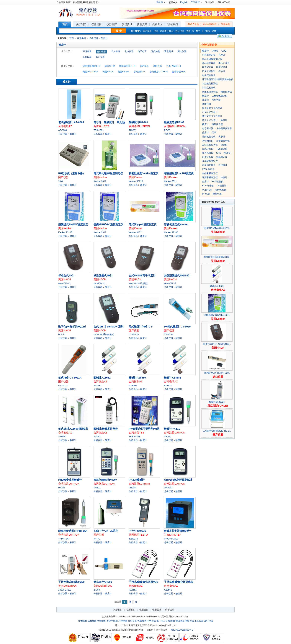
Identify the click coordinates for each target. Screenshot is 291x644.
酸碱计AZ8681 (173, 378)
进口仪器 (180, 31)
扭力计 (222, 71)
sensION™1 (100, 283)
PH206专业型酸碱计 (70, 480)
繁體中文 (173, 2)
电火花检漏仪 (209, 75)
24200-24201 (65, 590)
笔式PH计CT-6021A (70, 378)
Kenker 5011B (136, 181)
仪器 (156, 31)
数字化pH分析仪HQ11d (72, 327)
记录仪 (215, 51)
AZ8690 (62, 437)
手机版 (161, 2)
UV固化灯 (207, 190)
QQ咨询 (225, 36)
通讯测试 (169, 51)
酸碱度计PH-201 (138, 122)
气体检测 (225, 24)
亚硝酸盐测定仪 (210, 161)
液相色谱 (207, 104)
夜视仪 (227, 153)
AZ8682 (97, 386)
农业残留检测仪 (210, 84)
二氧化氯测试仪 (220, 96)
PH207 (97, 488)
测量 (188, 31)
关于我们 (118, 610)
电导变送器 (208, 128)
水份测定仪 (208, 141)
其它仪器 (100, 57)
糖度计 (205, 124)
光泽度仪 (223, 165)
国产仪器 (147, 31)
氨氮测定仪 (222, 157)
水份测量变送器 (224, 128)
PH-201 (133, 130)
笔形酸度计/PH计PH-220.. (217, 373)
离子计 (222, 137)
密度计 (205, 182)
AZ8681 (168, 386)
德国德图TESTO (127, 66)
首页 (72, 38)
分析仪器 (94, 38)
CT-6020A (134, 335)
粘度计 (224, 120)
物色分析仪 (226, 92)
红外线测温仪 (210, 24)
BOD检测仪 (218, 182)
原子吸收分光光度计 (212, 108)
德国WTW (110, 66)
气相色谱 (216, 100)
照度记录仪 (222, 67)
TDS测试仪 (222, 149)
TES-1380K (135, 437)
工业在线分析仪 (210, 145)
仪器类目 (144, 610)
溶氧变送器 (217, 124)
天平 (214, 133)
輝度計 (205, 96)
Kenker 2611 (100, 181)
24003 (97, 590)
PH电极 (206, 194)
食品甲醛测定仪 (210, 173)
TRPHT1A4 (64, 539)
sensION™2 (170, 283)
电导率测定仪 (209, 55)
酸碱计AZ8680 (137, 378)
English (184, 2)
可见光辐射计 (209, 71)
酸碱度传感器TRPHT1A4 (73, 531)
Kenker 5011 (170, 181)
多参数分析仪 (223, 141)
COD (224, 51)
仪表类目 (81, 38)
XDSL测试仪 (208, 169)
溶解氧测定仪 (209, 137)
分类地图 (82, 621)
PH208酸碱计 (137, 480)
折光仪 (224, 145)
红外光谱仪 (208, 153)
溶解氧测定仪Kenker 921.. (217, 315)
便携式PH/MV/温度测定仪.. (217, 228)
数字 (198, 31)
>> (136, 602)
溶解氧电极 (220, 190)
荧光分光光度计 (210, 120)
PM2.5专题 (193, 24)
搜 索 (119, 31)
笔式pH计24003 (103, 582)
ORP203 (168, 488)
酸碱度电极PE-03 (174, 122)
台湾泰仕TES (167, 31)
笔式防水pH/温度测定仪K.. (217, 257)
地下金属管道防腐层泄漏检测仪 (218, 79)
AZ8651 (133, 590)
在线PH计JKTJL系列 (106, 531)
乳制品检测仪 (209, 88)
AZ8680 (133, 386)
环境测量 (87, 51)
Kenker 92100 (171, 232)
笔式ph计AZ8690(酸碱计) (73, 429)
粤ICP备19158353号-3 (182, 630)
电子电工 (142, 51)
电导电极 (217, 194)
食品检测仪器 (209, 63)
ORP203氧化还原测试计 (178, 480)
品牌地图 (92, 621)
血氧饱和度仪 (209, 165)
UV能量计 (221, 186)
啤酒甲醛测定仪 (210, 177)
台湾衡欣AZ (139, 72)
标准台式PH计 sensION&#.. (217, 344)
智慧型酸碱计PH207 (105, 480)
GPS (219, 153)
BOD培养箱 (208, 186)
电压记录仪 (224, 63)
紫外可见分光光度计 (212, 116)
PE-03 (167, 130)
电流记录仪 (208, 67)
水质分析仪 (208, 157)
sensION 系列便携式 (104, 335)
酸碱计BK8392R (217, 402)
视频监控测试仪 (210, 92)
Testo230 (133, 539)
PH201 (167, 437)
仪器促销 (170, 610)
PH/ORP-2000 (171, 539)
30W (61, 181)
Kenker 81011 (136, 232)
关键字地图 (112, 621)
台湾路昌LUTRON (159, 72)
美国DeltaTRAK (90, 72)
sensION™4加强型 (138, 283)
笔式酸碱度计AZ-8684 (71, 122)
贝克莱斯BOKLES (91, 66)
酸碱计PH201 (172, 429)
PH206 (62, 488)
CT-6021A (63, 386)
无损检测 (156, 51)
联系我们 (131, 610)
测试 (208, 31)
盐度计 (205, 133)
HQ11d (62, 335)
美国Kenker (123, 72)
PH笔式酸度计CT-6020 (177, 327)
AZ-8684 (63, 130)
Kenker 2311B (65, 232)
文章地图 (102, 621)
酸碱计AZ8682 (102, 378)
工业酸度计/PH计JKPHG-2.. (217, 431)
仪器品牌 (157, 610)
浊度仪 (205, 100)
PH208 (132, 488)
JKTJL (97, 539)
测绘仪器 (182, 51)
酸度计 (104, 38)
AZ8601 (97, 437)
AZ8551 (168, 590)
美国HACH (108, 72)
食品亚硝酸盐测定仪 (212, 59)
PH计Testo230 (137, 531)
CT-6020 (168, 335)
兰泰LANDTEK (174, 66)
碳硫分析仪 (208, 149)
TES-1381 (99, 130)
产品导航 (196, 2)
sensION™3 (64, 283)
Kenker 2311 (100, 232)
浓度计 (224, 177)
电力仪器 (129, 51)
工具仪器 (87, 57)
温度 (214, 31)
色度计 (222, 55)
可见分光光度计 (210, 112)
